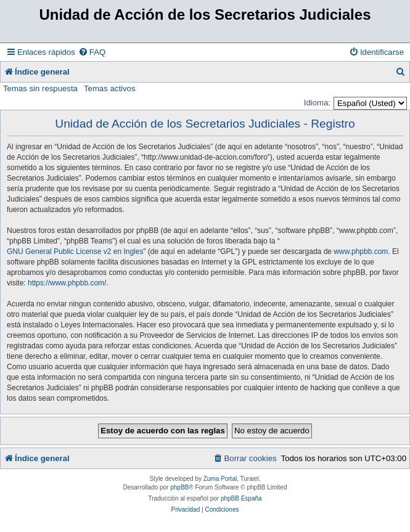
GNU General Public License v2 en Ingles (75, 252)
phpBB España (241, 498)
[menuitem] (92, 52)
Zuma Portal (220, 479)
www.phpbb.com (361, 252)
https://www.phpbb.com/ (67, 283)
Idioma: (317, 103)
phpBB (179, 487)
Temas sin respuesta (40, 88)
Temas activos (110, 88)
